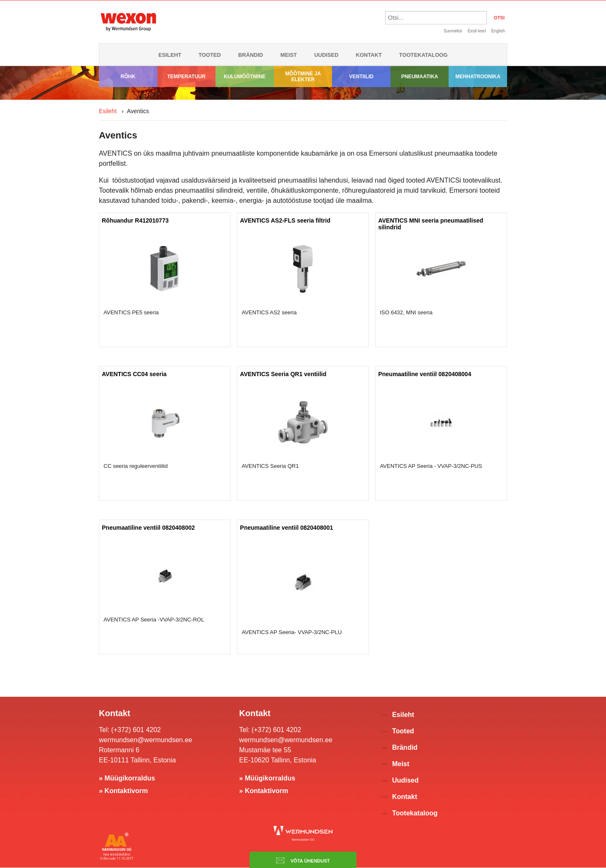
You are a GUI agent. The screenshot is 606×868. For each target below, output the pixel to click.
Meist (288, 55)
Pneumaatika (420, 77)
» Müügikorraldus (127, 778)
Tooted (210, 55)
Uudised (327, 55)
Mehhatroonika (478, 77)
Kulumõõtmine (245, 77)
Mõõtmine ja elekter (303, 77)
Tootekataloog (423, 55)
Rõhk (128, 77)
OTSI (499, 18)
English (498, 31)
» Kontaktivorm (123, 791)
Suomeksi (453, 31)
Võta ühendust (303, 860)
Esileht (170, 55)
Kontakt (369, 55)
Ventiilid (361, 77)
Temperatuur (186, 77)
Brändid (251, 55)
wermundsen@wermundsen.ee (146, 740)
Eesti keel (477, 31)
